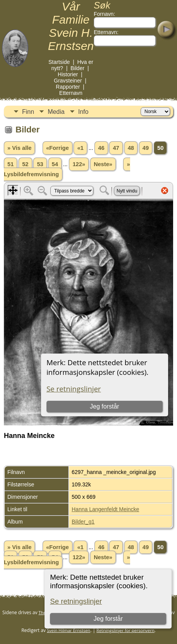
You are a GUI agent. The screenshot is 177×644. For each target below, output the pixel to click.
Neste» (103, 164)
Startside (59, 62)
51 (10, 164)
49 (146, 148)
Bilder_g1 (83, 522)
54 (55, 164)
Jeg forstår (108, 619)
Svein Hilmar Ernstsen (69, 630)
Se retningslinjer (76, 601)
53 (40, 164)
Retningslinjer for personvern (125, 630)
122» (79, 164)
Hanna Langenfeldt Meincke (105, 509)
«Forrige (58, 148)
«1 (80, 148)
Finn (28, 112)
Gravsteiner (68, 81)
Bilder (77, 68)
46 (101, 148)
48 (131, 148)
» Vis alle (19, 148)
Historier (68, 74)
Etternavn (71, 93)
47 (116, 148)
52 (25, 164)
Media (56, 112)
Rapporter (68, 87)
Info (83, 112)
